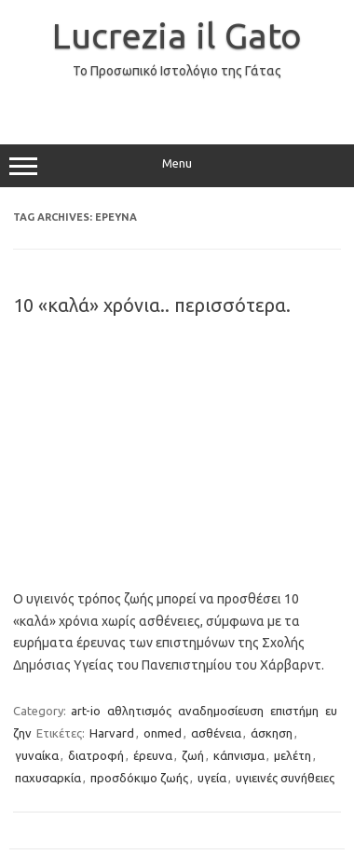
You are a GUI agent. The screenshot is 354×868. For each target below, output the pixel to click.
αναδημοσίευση (221, 711)
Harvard (112, 733)
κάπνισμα (239, 755)
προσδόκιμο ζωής (139, 778)
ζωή (193, 755)
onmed (163, 733)
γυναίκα (37, 755)
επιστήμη (294, 711)
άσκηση (272, 733)
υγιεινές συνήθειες (285, 778)
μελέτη (293, 755)
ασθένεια (216, 733)
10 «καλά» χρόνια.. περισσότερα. (152, 305)
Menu (177, 166)
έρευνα (153, 755)
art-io (86, 711)
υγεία (212, 778)
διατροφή (96, 755)
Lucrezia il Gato (177, 35)
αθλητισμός (139, 711)
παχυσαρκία (48, 778)
